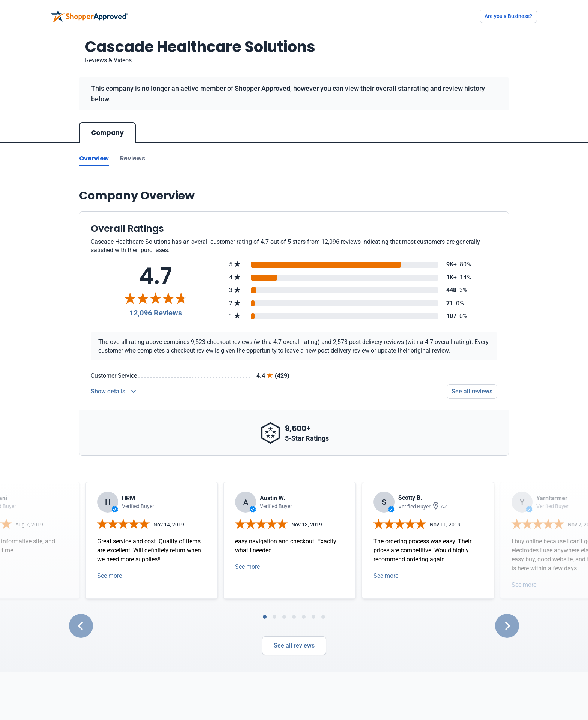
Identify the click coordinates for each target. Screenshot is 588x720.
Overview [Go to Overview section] (94, 158)
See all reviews (294, 646)
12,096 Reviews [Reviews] (156, 313)
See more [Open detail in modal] (109, 576)
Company (107, 133)
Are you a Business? (508, 16)
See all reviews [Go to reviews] (472, 391)
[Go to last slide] (81, 626)
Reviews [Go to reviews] (133, 158)
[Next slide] (507, 626)
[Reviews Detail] (113, 391)
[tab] (265, 617)
